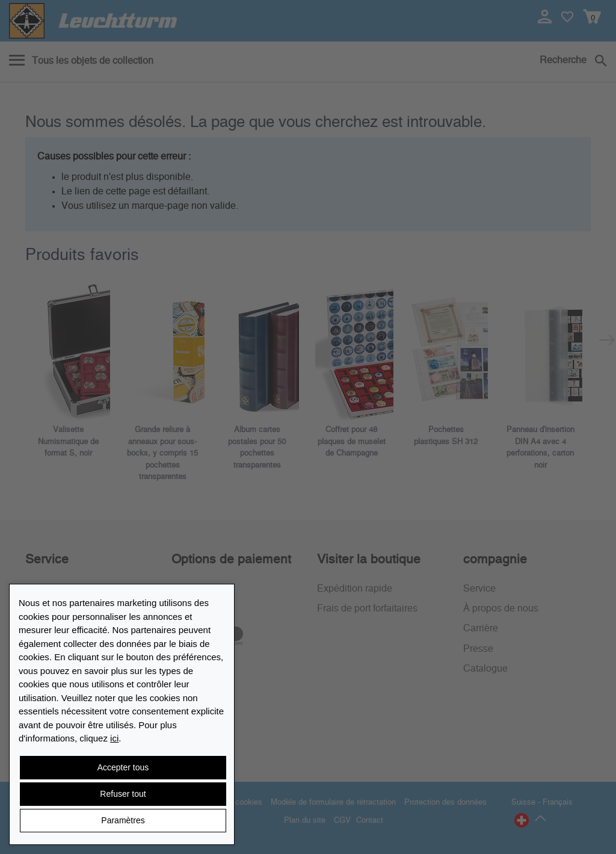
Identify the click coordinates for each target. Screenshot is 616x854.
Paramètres (123, 820)
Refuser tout (123, 794)
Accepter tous (123, 767)
